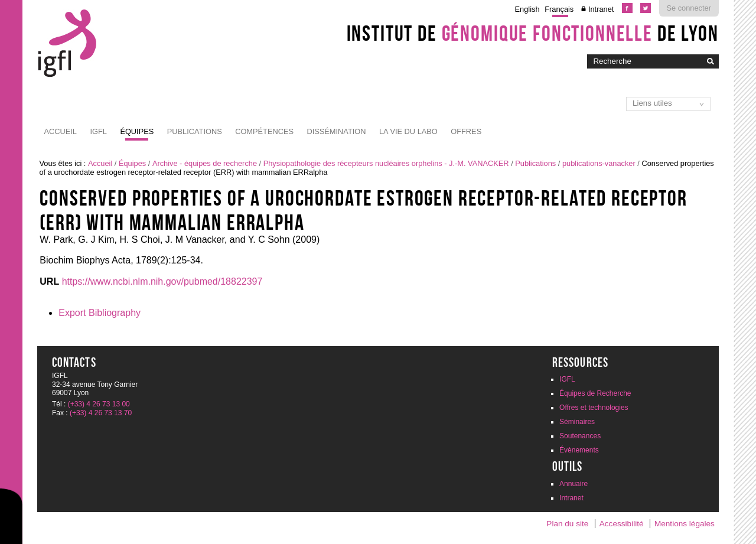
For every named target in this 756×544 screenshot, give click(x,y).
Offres (466, 131)
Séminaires (577, 422)
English (527, 9)
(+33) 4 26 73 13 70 (101, 413)
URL (49, 281)
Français (559, 9)
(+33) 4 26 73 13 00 (99, 404)
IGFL (98, 131)
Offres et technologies (594, 408)
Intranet (601, 9)
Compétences (264, 131)
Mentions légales (685, 524)
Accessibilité (622, 524)
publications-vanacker (599, 163)
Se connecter (689, 8)
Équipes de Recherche (595, 393)
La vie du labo (408, 131)
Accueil (61, 131)
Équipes (137, 131)
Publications (195, 131)
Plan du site (567, 524)
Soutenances (580, 436)
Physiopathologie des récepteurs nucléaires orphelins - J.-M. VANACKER (386, 163)
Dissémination (336, 131)
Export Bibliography (100, 313)
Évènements (579, 450)
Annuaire (573, 484)
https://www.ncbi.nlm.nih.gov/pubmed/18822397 (162, 281)
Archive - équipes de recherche (205, 163)
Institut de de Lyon (533, 33)
